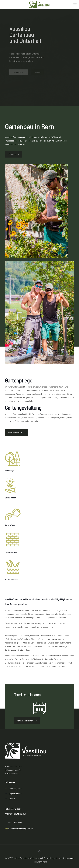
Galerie (12, 799)
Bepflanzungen (15, 794)
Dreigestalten (68, 858)
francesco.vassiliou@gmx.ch (20, 829)
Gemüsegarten (15, 788)
